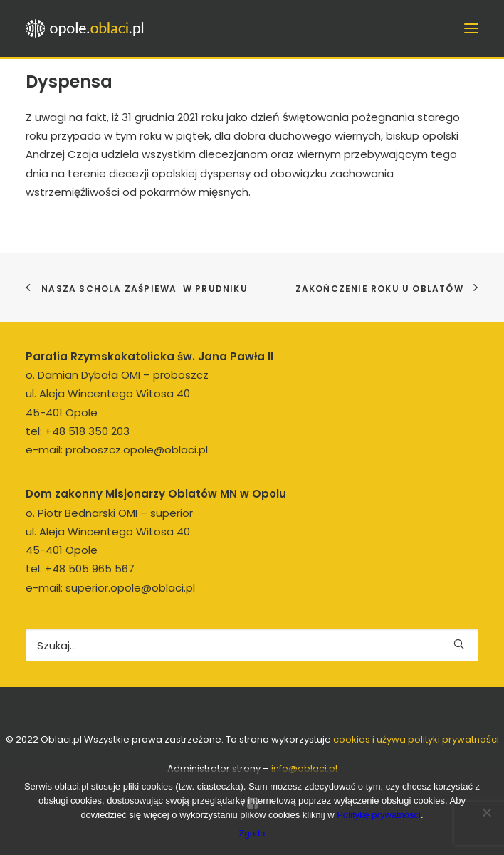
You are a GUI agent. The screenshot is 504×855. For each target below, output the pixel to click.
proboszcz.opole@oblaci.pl (137, 450)
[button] (459, 644)
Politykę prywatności (379, 815)
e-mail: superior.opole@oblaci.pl (110, 588)
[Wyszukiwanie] (252, 645)
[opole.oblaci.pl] (89, 28)
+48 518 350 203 (87, 431)
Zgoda (252, 833)
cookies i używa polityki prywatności (416, 739)
